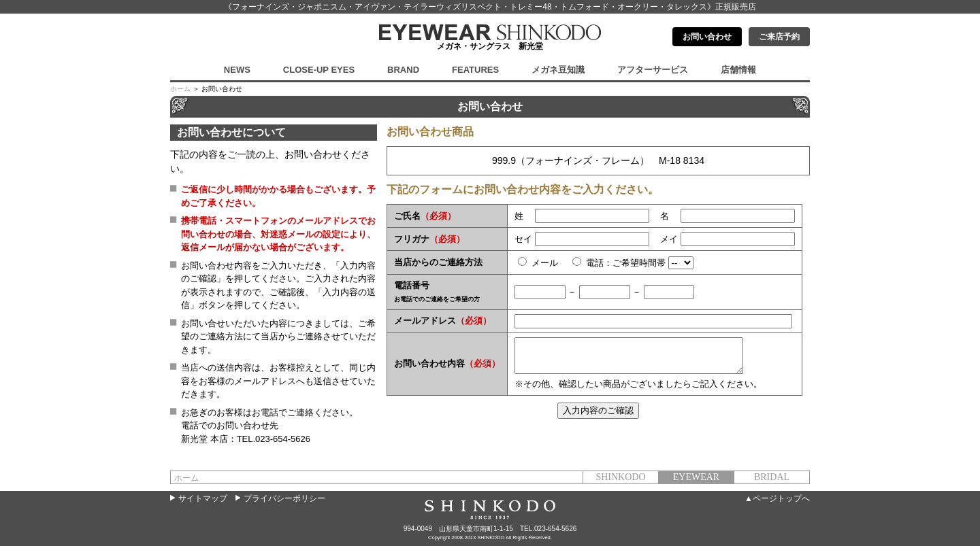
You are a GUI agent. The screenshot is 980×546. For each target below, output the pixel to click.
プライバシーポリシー (284, 498)
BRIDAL (772, 477)
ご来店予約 (779, 37)
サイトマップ (203, 498)
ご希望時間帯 (639, 263)
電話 (595, 263)
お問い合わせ (707, 37)
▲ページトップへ (777, 498)
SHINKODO (620, 477)
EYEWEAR (696, 477)
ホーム (180, 89)
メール (549, 263)
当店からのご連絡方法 (438, 262)
